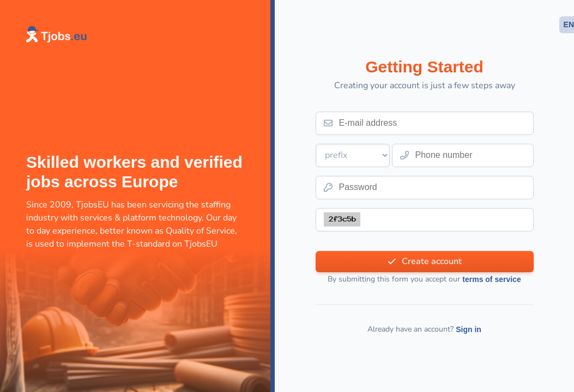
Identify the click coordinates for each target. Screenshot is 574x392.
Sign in (469, 329)
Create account (432, 261)
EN (569, 24)
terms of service (491, 279)
